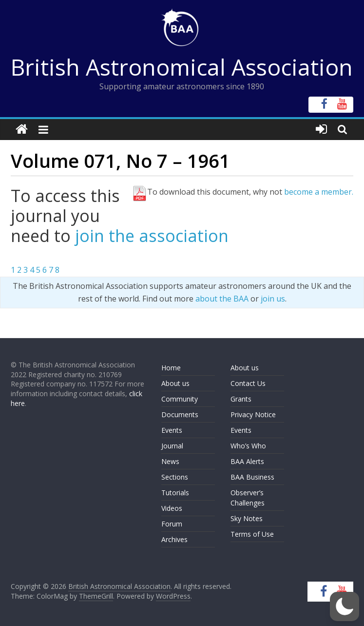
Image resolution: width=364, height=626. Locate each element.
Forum (172, 524)
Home (171, 368)
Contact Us (248, 383)
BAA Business (252, 477)
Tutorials (175, 493)
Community (180, 399)
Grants (241, 399)
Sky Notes (247, 518)
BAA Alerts (247, 461)
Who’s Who (248, 446)
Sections (175, 477)
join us (273, 299)
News (170, 461)
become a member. (319, 192)
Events (172, 430)
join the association (152, 236)
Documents (180, 414)
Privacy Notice (253, 414)
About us (175, 383)
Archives (174, 539)
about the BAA (222, 299)
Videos (172, 508)
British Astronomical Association (182, 67)
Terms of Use (252, 534)
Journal (172, 446)
